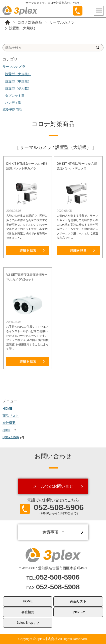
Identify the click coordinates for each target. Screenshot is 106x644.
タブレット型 (15, 96)
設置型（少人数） (18, 88)
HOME (7, 408)
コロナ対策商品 (30, 22)
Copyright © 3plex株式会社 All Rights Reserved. (53, 639)
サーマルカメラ (62, 22)
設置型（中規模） (18, 81)
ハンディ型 (13, 103)
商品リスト (11, 416)
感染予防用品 (12, 110)
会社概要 (9, 423)
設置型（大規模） (18, 74)
